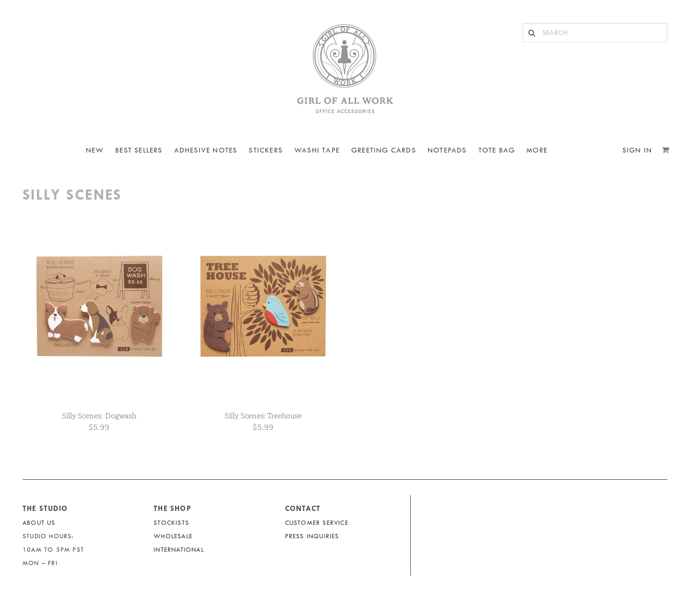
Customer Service (317, 523)
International (179, 550)
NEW (95, 150)
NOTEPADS (447, 150)
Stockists (171, 523)
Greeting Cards (384, 150)
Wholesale (173, 536)
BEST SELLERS (139, 150)
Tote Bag (497, 150)
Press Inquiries (312, 536)
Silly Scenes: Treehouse (263, 416)
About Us (39, 523)
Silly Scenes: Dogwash (99, 416)
